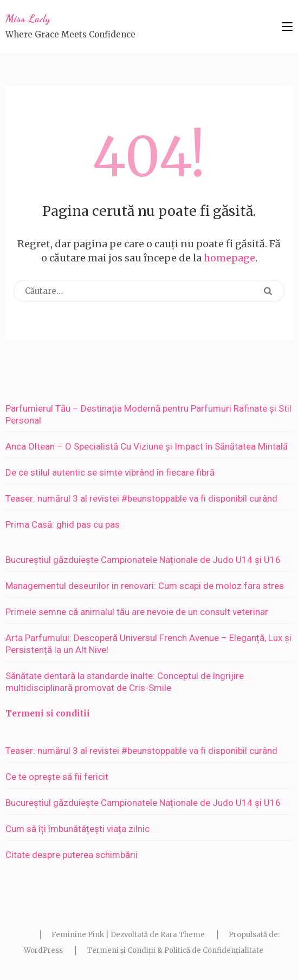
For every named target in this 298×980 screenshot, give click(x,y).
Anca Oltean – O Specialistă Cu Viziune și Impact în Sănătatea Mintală (147, 446)
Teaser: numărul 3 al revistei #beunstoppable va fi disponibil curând (141, 498)
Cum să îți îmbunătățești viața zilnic (77, 829)
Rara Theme (183, 935)
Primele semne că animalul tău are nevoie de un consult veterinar (137, 612)
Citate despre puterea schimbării (72, 855)
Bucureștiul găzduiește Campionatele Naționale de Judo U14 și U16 (143, 560)
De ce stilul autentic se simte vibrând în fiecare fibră (110, 472)
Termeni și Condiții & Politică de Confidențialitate (175, 950)
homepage (229, 258)
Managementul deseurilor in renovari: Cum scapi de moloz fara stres (145, 586)
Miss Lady (28, 18)
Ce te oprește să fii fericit (57, 777)
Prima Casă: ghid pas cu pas (63, 524)
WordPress (43, 950)
